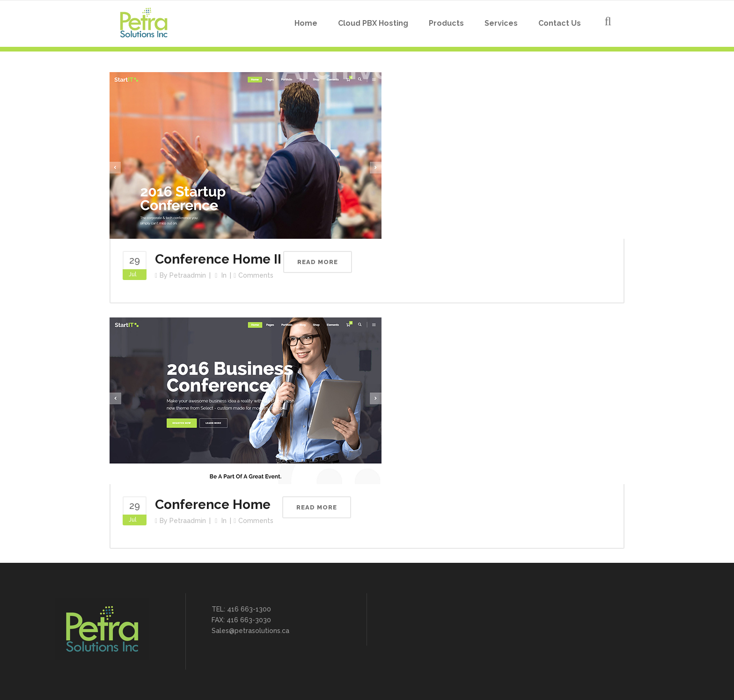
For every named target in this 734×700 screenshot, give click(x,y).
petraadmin (188, 275)
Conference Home (213, 505)
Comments (256, 275)
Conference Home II (218, 259)
